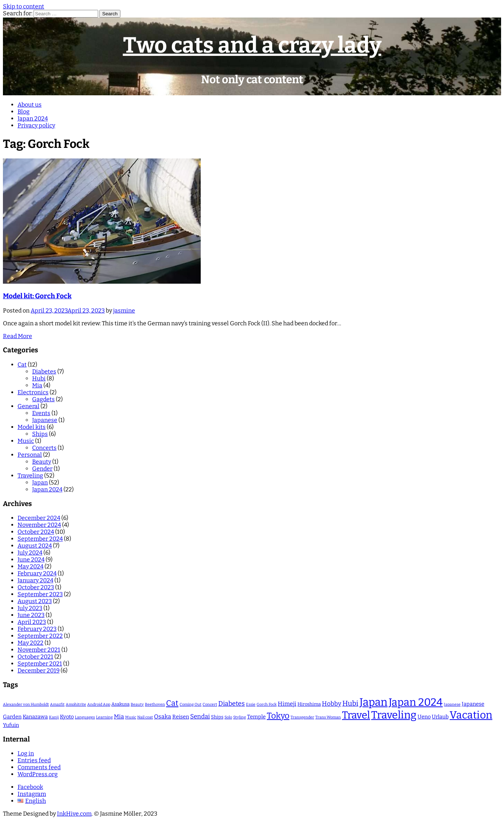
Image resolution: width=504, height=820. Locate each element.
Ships (40, 434)
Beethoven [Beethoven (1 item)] (155, 704)
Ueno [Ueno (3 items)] (424, 717)
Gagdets (43, 399)
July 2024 (30, 553)
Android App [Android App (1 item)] (99, 704)
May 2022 (30, 643)
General (28, 406)
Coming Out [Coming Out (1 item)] (191, 704)
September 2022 (40, 636)
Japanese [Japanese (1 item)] (452, 704)
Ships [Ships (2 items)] (217, 717)
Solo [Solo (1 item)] (228, 717)
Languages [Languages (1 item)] (85, 717)
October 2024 (36, 532)
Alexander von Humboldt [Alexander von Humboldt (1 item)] (26, 704)
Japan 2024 (33, 118)
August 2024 (35, 546)
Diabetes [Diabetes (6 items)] (232, 704)
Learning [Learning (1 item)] (104, 717)
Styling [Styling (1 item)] (240, 717)
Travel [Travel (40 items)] (356, 715)
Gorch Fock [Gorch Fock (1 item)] (267, 704)
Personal (30, 455)
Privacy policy (36, 125)
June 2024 (31, 560)
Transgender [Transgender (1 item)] (302, 717)
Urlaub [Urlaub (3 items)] (440, 717)
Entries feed (34, 760)
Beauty (42, 462)
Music (26, 441)
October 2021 (35, 657)
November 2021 (39, 650)
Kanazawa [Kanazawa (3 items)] (35, 717)
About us (30, 105)
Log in (26, 753)
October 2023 (36, 587)
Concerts (44, 448)
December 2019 (39, 670)
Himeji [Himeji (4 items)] (287, 704)
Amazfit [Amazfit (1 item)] (57, 704)
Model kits (32, 427)
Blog (24, 112)
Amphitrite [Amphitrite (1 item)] (76, 704)
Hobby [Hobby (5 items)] (332, 704)
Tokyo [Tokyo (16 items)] (278, 716)
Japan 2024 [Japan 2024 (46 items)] (416, 702)
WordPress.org (38, 774)
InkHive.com (74, 814)
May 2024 (30, 566)
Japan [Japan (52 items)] (374, 702)
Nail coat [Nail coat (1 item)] (145, 717)
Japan (40, 482)
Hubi (39, 378)
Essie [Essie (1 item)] (251, 704)
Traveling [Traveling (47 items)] (394, 715)
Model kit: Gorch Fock (37, 296)
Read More (18, 336)
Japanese (45, 420)
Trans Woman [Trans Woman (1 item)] (328, 717)
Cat (22, 365)
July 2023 (30, 608)
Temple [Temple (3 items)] (256, 717)
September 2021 (40, 664)
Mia (37, 385)
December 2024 (39, 518)
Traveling (30, 476)
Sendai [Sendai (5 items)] (200, 716)
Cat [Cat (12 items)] (172, 703)
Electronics (33, 392)
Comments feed (39, 767)
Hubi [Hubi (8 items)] (350, 703)
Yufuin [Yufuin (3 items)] (11, 725)
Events (41, 413)
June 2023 (31, 615)
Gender (42, 469)
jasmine (124, 311)
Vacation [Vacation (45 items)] (471, 715)
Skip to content (24, 6)
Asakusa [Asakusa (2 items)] (120, 704)
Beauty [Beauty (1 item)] (137, 704)
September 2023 (40, 594)
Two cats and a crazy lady (252, 45)
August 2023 (35, 601)
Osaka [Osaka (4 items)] (163, 716)
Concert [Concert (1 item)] (210, 704)
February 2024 (37, 573)
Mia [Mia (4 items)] (119, 716)
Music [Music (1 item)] (131, 717)
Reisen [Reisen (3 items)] (181, 717)
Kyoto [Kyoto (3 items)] (67, 717)
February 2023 (37, 629)
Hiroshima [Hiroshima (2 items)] (309, 704)
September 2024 (40, 539)
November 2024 (39, 525)
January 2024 (35, 580)
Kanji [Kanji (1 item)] (54, 717)
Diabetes (44, 371)
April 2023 (32, 622)
